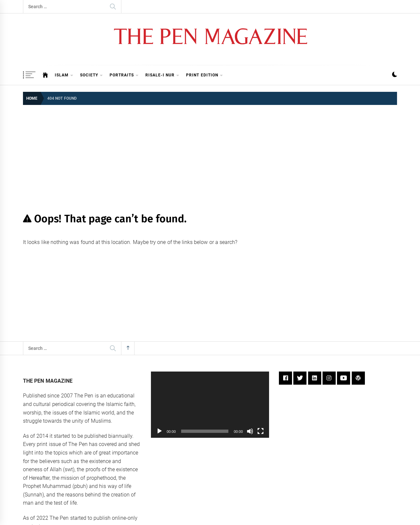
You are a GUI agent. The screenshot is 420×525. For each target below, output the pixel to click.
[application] (210, 405)
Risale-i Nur (162, 76)
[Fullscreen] (261, 431)
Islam (64, 76)
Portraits (124, 76)
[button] (395, 75)
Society (92, 76)
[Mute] (250, 431)
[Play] (159, 431)
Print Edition (204, 76)
